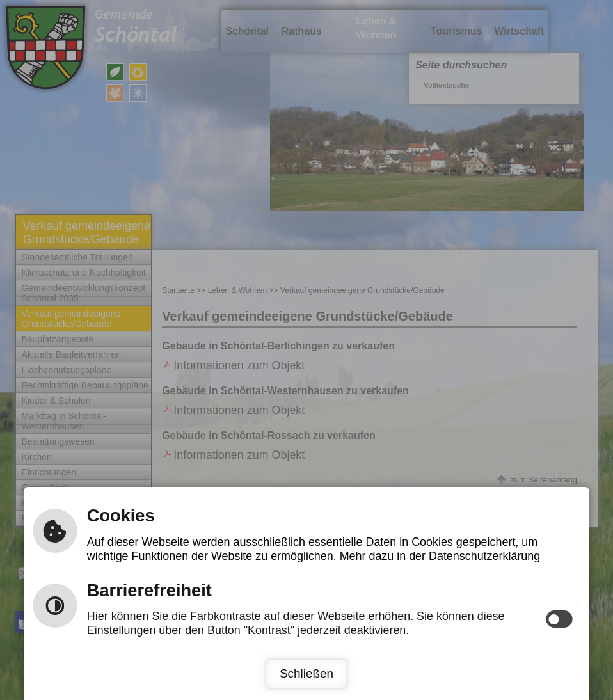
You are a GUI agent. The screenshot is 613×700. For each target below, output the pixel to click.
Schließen (306, 673)
